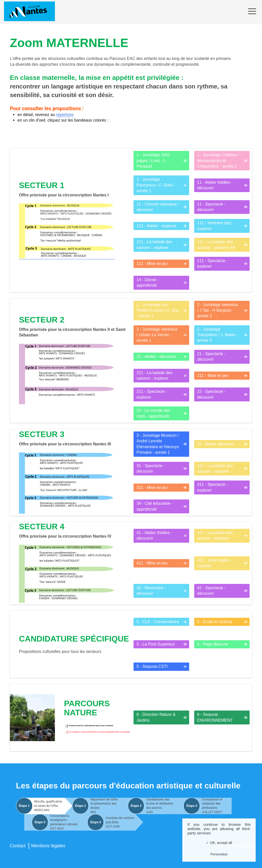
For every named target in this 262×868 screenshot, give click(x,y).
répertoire (65, 115)
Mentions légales (48, 846)
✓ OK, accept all (219, 843)
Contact (18, 846)
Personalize (219, 854)
